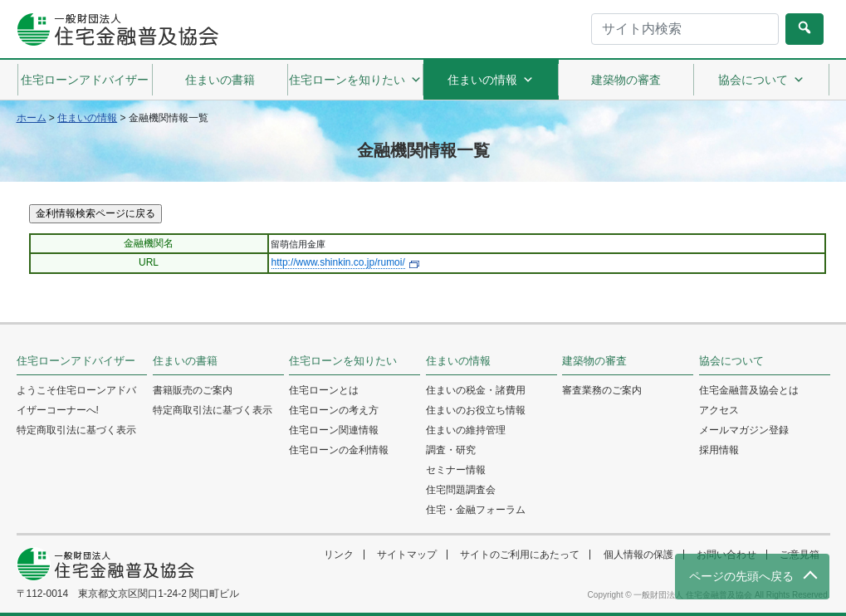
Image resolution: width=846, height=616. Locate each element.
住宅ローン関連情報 (334, 430)
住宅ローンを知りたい (355, 80)
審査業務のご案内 (602, 390)
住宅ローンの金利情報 (339, 450)
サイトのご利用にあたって (520, 555)
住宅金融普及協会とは (749, 390)
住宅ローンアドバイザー (85, 80)
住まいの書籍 (220, 80)
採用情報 (719, 450)
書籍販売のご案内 (193, 390)
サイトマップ (407, 555)
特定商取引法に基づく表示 (76, 430)
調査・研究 (451, 450)
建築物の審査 (626, 80)
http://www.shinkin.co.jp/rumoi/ (338, 262)
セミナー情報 (456, 470)
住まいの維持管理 (466, 430)
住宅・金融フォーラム (476, 510)
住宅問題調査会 (461, 490)
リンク (339, 555)
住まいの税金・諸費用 (476, 390)
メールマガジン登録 (744, 430)
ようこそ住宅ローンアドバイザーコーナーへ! (76, 400)
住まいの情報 (491, 80)
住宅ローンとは (324, 390)
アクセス (719, 410)
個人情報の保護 (638, 555)
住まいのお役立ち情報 (476, 410)
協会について (761, 80)
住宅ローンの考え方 (334, 410)
